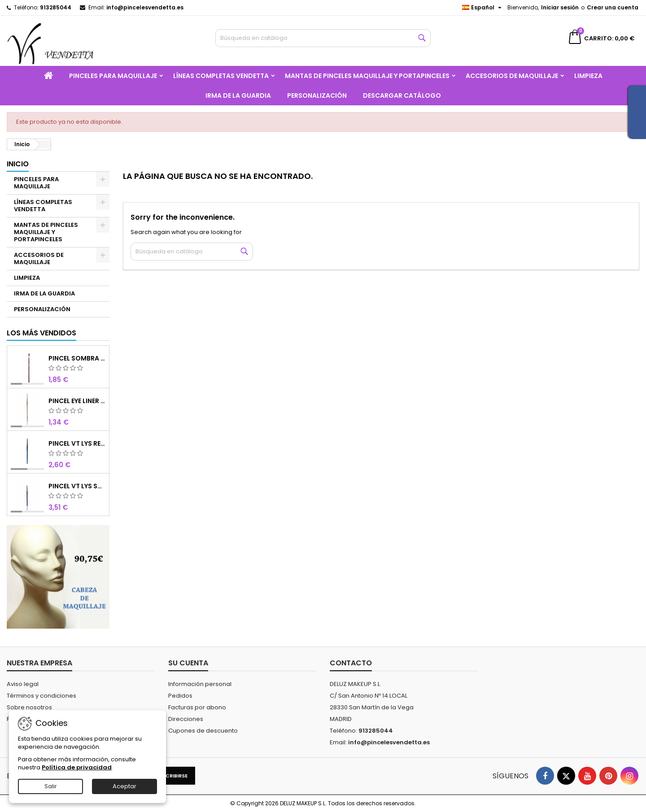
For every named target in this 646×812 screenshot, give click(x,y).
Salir (51, 786)
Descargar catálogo (402, 96)
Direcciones (186, 719)
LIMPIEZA (588, 76)
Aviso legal (23, 684)
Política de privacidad (77, 767)
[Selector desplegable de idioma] (483, 8)
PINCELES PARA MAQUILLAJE (113, 76)
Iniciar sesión (560, 7)
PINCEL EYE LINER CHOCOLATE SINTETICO (77, 401)
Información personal (200, 684)
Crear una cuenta (613, 7)
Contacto (351, 663)
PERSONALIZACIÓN (317, 96)
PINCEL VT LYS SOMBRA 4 (77, 486)
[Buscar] (323, 38)
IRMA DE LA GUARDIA (238, 96)
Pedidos (180, 696)
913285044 (56, 7)
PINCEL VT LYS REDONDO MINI (77, 443)
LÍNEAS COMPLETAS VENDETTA (221, 76)
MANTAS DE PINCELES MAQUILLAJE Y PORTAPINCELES (367, 76)
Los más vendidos (41, 333)
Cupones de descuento (203, 731)
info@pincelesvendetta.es (145, 7)
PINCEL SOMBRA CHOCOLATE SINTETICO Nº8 (77, 358)
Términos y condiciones (41, 696)
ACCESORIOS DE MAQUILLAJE (512, 76)
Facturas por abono (197, 707)
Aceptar (124, 786)
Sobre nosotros (29, 707)
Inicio (18, 164)
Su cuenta (188, 663)
